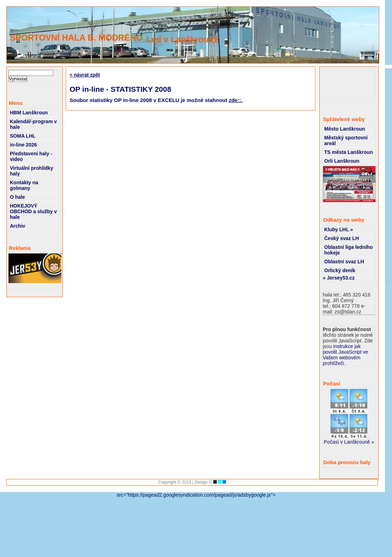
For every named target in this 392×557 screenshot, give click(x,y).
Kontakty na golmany (24, 185)
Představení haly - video (31, 156)
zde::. (236, 100)
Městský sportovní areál (346, 140)
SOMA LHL (23, 136)
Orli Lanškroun (342, 161)
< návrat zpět (85, 75)
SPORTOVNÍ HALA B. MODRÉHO (76, 38)
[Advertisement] (351, 86)
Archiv (18, 226)
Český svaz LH (341, 238)
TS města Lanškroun (349, 152)
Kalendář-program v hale (33, 124)
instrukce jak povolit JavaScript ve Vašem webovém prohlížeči (345, 355)
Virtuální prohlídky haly (32, 171)
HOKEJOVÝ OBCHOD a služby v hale (33, 211)
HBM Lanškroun (29, 113)
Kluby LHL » (338, 229)
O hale (17, 197)
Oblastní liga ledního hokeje (349, 250)
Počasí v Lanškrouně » (349, 442)
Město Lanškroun (345, 129)
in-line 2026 (23, 145)
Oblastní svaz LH (344, 262)
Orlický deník (340, 270)
